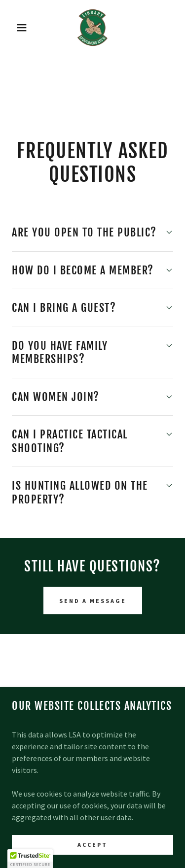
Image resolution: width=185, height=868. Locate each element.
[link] (93, 28)
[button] (15, 28)
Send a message (93, 601)
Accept (92, 845)
